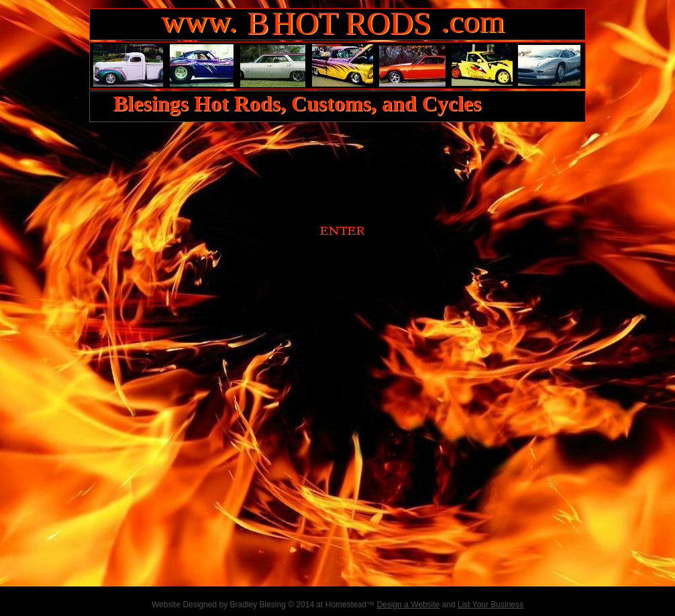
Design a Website (408, 605)
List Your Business (490, 605)
